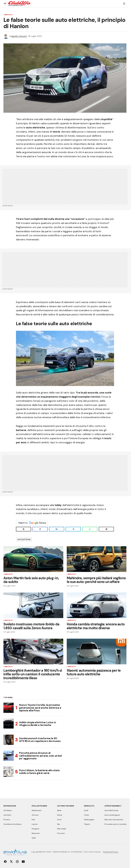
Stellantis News (39, 806)
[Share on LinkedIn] (57, 529)
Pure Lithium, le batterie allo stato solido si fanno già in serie (39, 772)
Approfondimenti (113, 806)
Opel (34, 838)
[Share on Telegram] (73, 529)
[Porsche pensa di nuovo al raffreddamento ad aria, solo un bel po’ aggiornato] (9, 756)
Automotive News (66, 806)
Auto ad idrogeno (112, 815)
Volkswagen (89, 820)
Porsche (61, 833)
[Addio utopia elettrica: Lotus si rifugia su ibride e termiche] (9, 724)
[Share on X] (24, 529)
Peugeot (35, 829)
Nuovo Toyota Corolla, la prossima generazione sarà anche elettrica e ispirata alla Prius (40, 708)
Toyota (87, 824)
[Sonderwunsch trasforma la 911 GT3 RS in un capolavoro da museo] (9, 740)
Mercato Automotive (114, 820)
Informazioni (10, 806)
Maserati (36, 833)
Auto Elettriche (24, 540)
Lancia (34, 824)
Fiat (33, 820)
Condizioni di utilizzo (12, 824)
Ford (59, 820)
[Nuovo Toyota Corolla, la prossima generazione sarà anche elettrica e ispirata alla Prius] (9, 708)
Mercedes (62, 829)
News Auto (9, 15)
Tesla (86, 815)
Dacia (60, 815)
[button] (5, 4)
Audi (86, 810)
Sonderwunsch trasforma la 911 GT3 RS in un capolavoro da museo (40, 740)
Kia (58, 824)
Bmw (59, 810)
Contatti (7, 815)
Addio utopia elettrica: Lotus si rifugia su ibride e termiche (37, 724)
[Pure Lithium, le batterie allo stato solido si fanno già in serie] (9, 772)
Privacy (7, 820)
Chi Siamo (8, 810)
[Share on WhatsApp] (90, 529)
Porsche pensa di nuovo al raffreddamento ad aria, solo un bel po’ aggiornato (40, 756)
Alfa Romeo (37, 810)
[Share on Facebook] (40, 529)
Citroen (35, 815)
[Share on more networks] (106, 529)
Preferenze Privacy (111, 852)
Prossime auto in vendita (115, 824)
